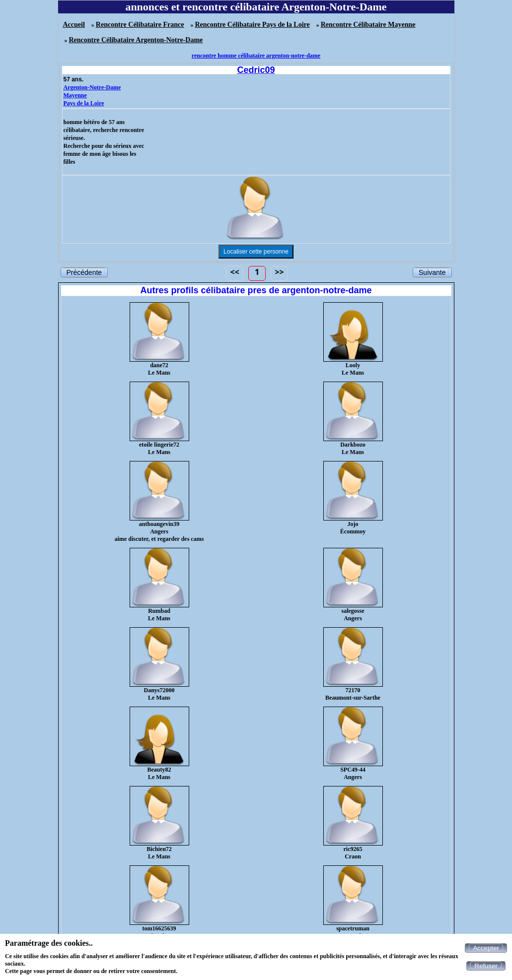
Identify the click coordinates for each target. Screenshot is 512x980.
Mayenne (75, 95)
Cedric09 (256, 70)
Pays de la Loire (84, 103)
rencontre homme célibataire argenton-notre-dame (256, 56)
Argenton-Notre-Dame (92, 87)
